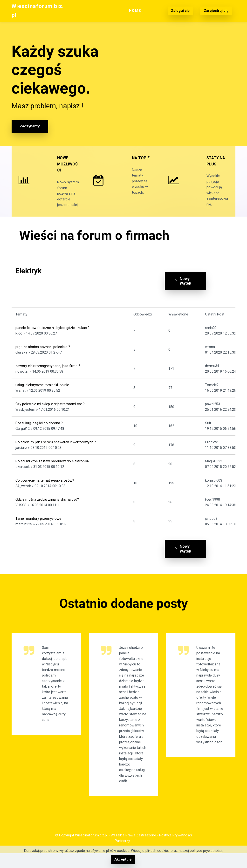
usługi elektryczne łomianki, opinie (42, 396)
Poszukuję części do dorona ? (39, 434)
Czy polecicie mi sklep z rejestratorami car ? (50, 415)
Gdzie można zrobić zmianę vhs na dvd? (47, 510)
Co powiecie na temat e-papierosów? (45, 491)
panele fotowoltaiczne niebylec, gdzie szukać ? (52, 338)
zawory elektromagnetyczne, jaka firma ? (48, 377)
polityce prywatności (206, 851)
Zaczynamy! (30, 126)
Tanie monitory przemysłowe (38, 529)
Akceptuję (123, 860)
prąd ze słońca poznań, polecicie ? (43, 358)
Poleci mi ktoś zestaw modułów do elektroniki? (52, 472)
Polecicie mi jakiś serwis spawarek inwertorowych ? (56, 453)
